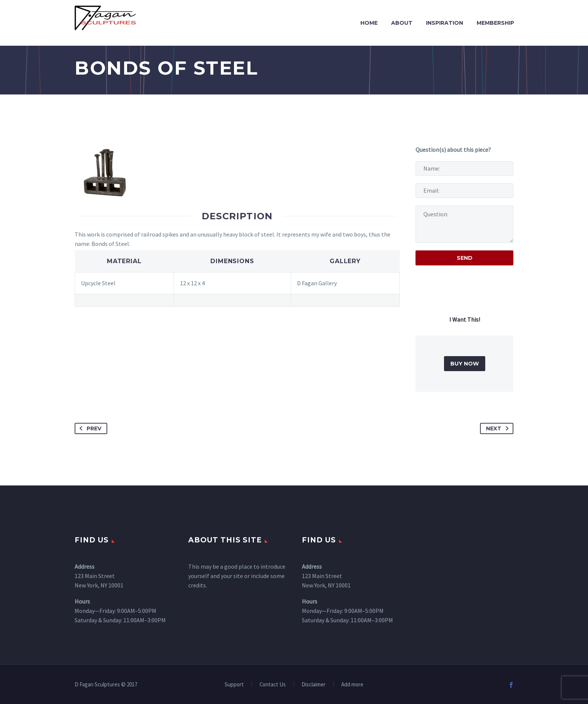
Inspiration (445, 23)
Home (369, 23)
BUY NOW (465, 364)
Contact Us (273, 685)
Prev (89, 428)
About (402, 23)
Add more (352, 685)
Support (234, 685)
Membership (495, 23)
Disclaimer (313, 685)
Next (499, 428)
